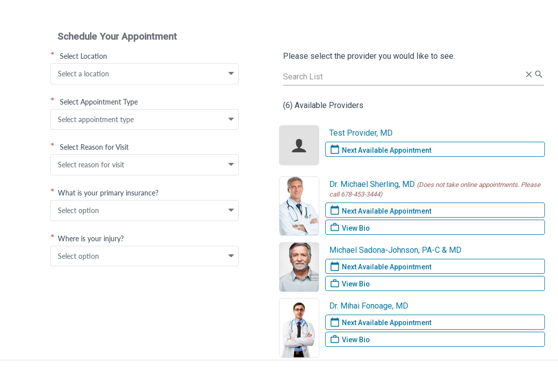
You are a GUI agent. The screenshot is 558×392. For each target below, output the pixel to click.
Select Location (79, 56)
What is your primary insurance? (104, 192)
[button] (231, 74)
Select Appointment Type (94, 102)
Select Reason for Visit (89, 147)
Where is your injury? (87, 238)
